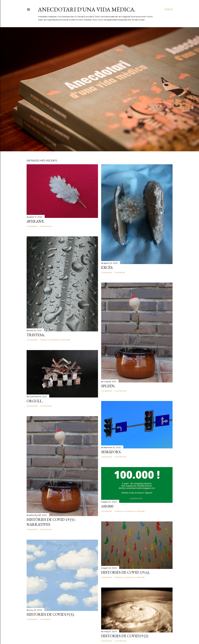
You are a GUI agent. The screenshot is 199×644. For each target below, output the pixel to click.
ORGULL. (35, 401)
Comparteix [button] (32, 226)
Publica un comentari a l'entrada (55, 340)
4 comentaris (120, 641)
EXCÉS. (107, 267)
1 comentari (120, 272)
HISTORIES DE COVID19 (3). (51, 614)
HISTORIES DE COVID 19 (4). (125, 572)
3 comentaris (120, 457)
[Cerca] (169, 9)
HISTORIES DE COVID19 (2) (125, 636)
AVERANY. (35, 221)
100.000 (107, 506)
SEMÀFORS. (111, 452)
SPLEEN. (108, 386)
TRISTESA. (36, 335)
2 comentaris (46, 226)
